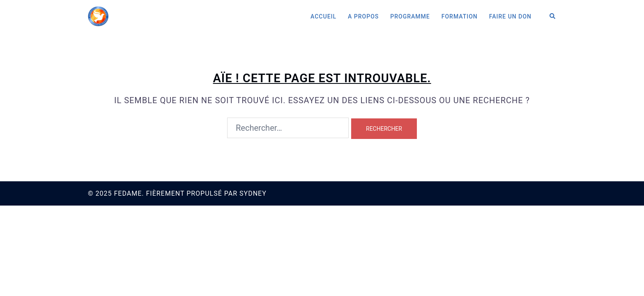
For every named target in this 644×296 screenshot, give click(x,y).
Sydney (253, 193)
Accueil (323, 16)
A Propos (363, 16)
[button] (553, 16)
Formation (460, 16)
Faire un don (510, 16)
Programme (410, 16)
